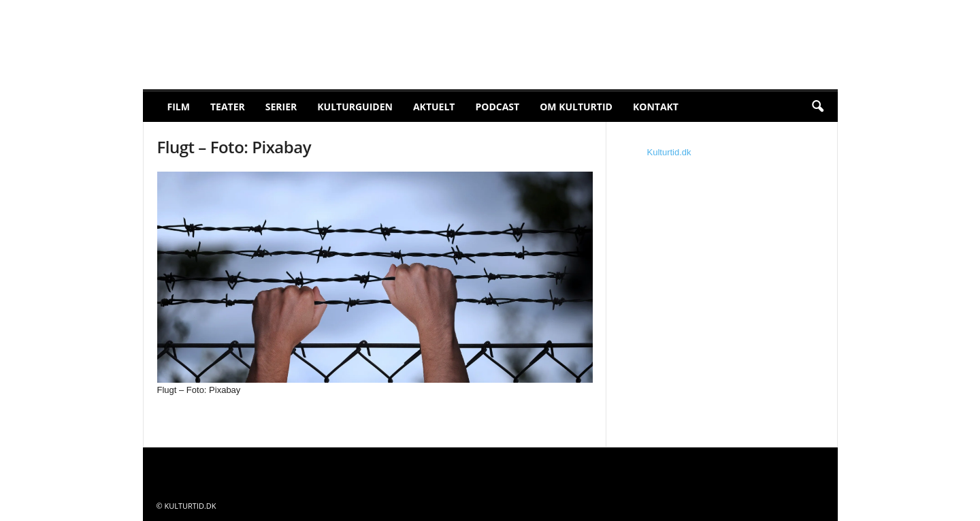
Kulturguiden (355, 107)
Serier (281, 107)
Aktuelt (434, 107)
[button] (817, 107)
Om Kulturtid (576, 107)
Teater (228, 107)
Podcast (497, 107)
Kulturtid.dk (669, 152)
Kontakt (656, 107)
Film (179, 107)
